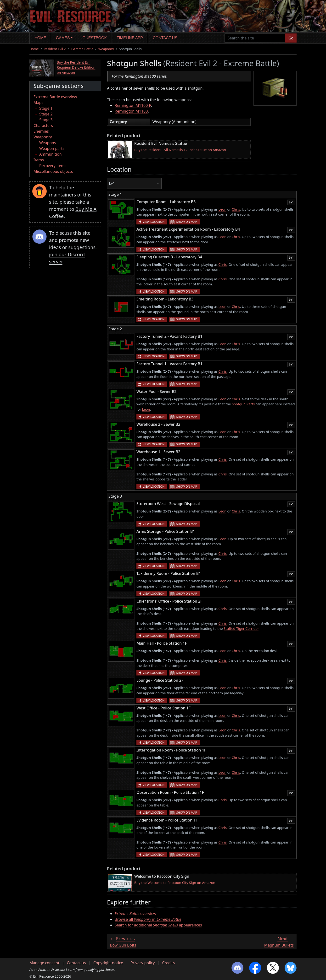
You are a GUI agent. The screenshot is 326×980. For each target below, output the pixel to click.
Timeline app (130, 38)
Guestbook (95, 38)
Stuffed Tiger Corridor (241, 629)
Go (291, 38)
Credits (168, 963)
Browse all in (148, 919)
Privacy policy (143, 963)
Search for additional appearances (158, 925)
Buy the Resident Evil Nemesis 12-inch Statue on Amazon (180, 150)
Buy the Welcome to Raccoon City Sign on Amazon (175, 883)
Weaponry (106, 49)
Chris (236, 209)
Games (63, 38)
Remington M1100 (131, 111)
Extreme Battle (82, 49)
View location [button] (154, 222)
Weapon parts (52, 148)
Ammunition (51, 154)
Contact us (165, 38)
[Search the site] (255, 38)
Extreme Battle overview (55, 97)
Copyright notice (108, 963)
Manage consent (44, 963)
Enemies (41, 131)
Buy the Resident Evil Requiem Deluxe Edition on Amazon (76, 67)
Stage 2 (46, 114)
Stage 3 (46, 120)
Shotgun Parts (243, 404)
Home (40, 38)
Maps (38, 103)
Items (39, 160)
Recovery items (53, 166)
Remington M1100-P (133, 105)
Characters (43, 125)
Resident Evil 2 (55, 49)
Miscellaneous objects (53, 171)
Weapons (48, 143)
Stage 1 (46, 108)
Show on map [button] (186, 222)
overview (135, 914)
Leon (222, 209)
